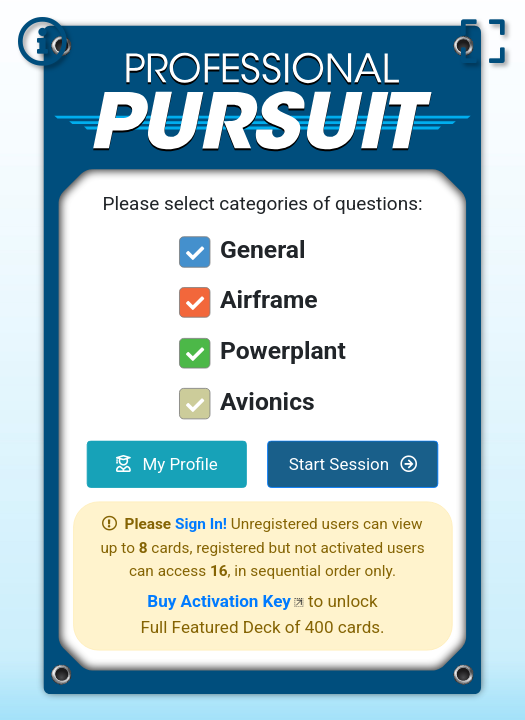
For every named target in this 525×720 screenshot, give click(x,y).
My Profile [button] (167, 464)
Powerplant (283, 350)
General (263, 249)
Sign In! (201, 524)
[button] (482, 43)
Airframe (269, 300)
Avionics (267, 401)
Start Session (353, 464)
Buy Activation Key (219, 601)
